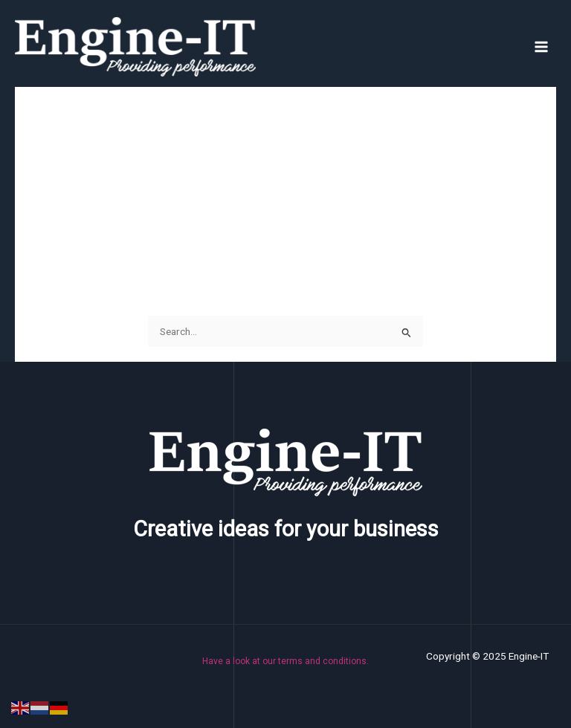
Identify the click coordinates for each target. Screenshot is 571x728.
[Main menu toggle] (542, 46)
